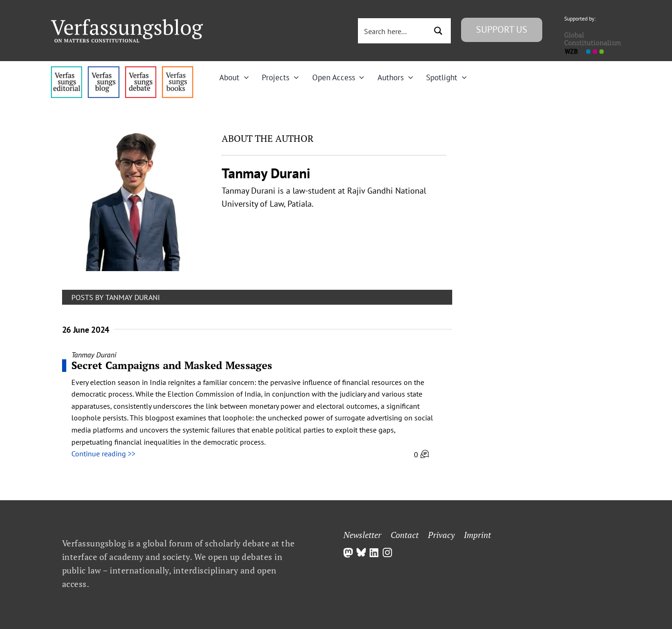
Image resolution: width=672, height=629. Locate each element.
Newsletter (362, 535)
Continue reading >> (103, 454)
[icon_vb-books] (178, 70)
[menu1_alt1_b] (103, 70)
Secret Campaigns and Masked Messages (172, 365)
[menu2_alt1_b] (141, 70)
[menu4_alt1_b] (66, 70)
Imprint (477, 535)
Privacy (441, 535)
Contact (405, 535)
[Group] (127, 23)
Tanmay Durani (94, 355)
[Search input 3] (393, 31)
